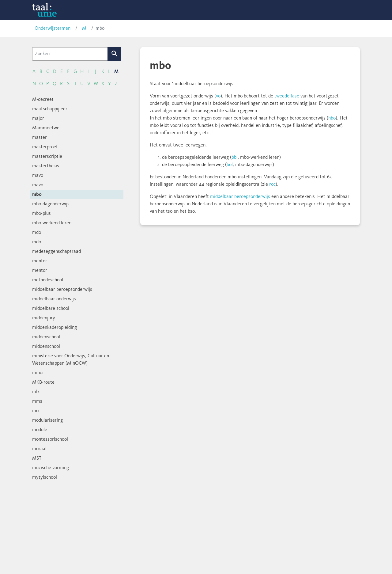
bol (230, 165)
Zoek (114, 54)
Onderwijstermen (53, 29)
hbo (332, 118)
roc (272, 184)
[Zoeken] (70, 54)
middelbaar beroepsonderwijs (240, 197)
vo (218, 96)
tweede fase (287, 96)
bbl (235, 158)
